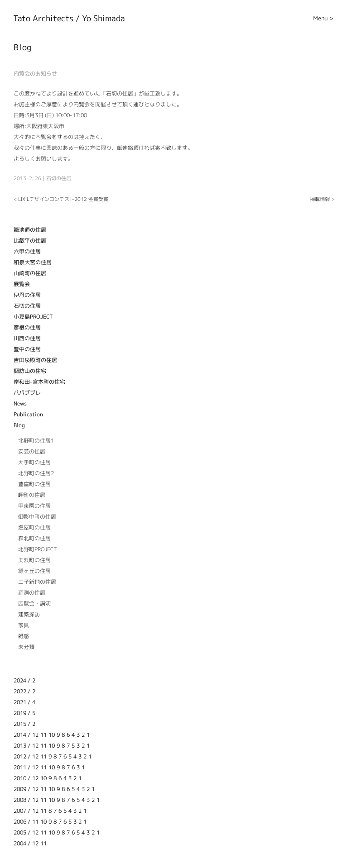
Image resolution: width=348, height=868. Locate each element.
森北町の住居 (34, 538)
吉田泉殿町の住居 (35, 360)
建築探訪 (29, 614)
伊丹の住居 (27, 295)
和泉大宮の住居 (33, 262)
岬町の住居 (32, 495)
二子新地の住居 (37, 582)
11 (43, 735)
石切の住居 (59, 178)
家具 (24, 625)
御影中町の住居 (37, 517)
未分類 (26, 647)
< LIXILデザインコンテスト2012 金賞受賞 (61, 199)
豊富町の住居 (34, 484)
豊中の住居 (27, 349)
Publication (28, 414)
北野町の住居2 (36, 473)
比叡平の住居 (30, 241)
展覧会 (22, 284)
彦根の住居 (27, 327)
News (20, 403)
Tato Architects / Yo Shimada (69, 18)
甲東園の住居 (34, 506)
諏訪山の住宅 (30, 371)
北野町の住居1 (36, 441)
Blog (19, 425)
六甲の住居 (27, 251)
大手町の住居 (34, 462)
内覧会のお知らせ (35, 74)
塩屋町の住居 (34, 527)
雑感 (24, 636)
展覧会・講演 (34, 603)
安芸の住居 (32, 451)
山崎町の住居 (30, 273)
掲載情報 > (322, 199)
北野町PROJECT (38, 549)
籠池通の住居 (30, 230)
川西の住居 (27, 338)
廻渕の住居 (32, 593)
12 (35, 735)
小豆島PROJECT (33, 317)
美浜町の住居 (34, 560)
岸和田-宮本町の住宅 (39, 382)
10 (52, 735)
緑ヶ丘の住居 (34, 571)
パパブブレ (27, 393)
